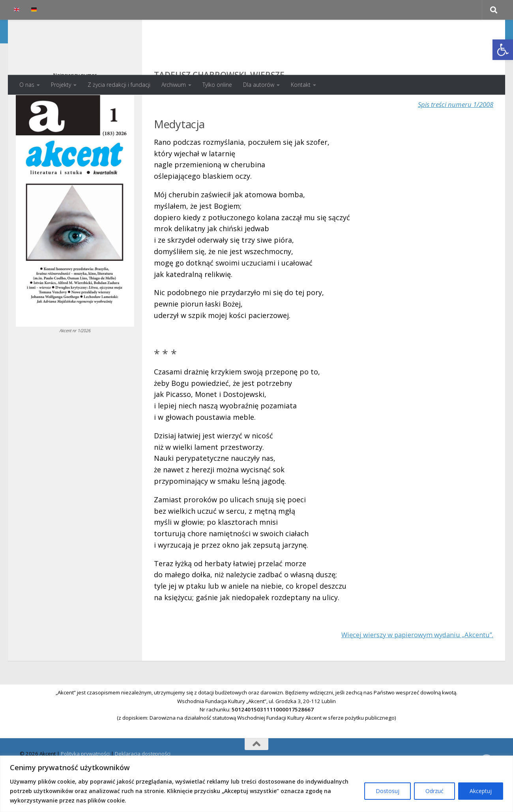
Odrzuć (434, 791)
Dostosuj (388, 791)
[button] (503, 50)
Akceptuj (481, 791)
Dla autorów (259, 85)
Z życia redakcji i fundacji (119, 85)
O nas (27, 85)
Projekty (61, 85)
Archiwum (174, 85)
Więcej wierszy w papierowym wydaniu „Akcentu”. (409, 666)
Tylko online (217, 85)
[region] (256, 784)
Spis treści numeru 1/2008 (452, 136)
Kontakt (301, 85)
